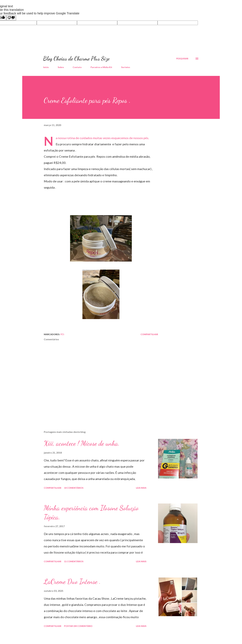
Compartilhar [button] (149, 334)
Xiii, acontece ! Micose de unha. (82, 443)
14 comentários (74, 488)
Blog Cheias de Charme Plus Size (76, 59)
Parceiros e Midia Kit (101, 67)
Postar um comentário (78, 626)
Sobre (61, 67)
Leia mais (141, 488)
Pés (62, 334)
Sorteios (126, 67)
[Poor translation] (11, 18)
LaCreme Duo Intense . (72, 582)
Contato (77, 67)
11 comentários (74, 561)
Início (46, 67)
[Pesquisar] (182, 59)
